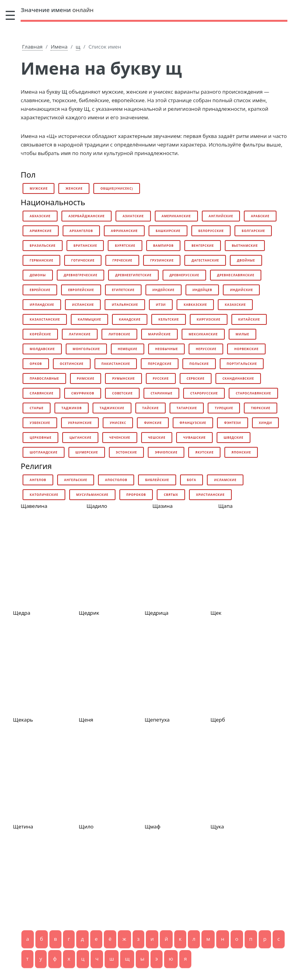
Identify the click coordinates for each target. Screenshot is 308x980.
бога (192, 480)
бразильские (43, 245)
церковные (40, 437)
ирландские (42, 304)
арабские (260, 216)
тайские (150, 408)
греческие (122, 260)
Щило (86, 827)
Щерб (218, 720)
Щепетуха (157, 720)
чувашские (194, 437)
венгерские (203, 245)
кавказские (195, 304)
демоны (38, 275)
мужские (38, 188)
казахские (235, 304)
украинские (80, 423)
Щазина (163, 506)
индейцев (202, 290)
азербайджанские (87, 216)
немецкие (128, 349)
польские (199, 364)
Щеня (86, 720)
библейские (157, 480)
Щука (217, 827)
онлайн (57, 10)
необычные (166, 349)
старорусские (204, 393)
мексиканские (203, 334)
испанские (83, 304)
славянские (41, 393)
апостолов (116, 480)
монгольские (86, 349)
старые (37, 408)
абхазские (40, 216)
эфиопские (166, 452)
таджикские (112, 408)
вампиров (164, 245)
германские (41, 260)
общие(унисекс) (116, 188)
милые (242, 334)
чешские (157, 437)
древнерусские (184, 275)
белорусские (211, 231)
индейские (164, 290)
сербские (196, 378)
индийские (241, 290)
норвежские (246, 349)
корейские (40, 334)
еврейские (40, 290)
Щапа (225, 506)
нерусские (206, 349)
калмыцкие (89, 319)
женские (74, 188)
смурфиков (83, 393)
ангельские (76, 480)
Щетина (23, 827)
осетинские (72, 364)
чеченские (120, 437)
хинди (266, 423)
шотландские (43, 452)
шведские (234, 437)
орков (36, 364)
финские (153, 423)
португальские (242, 364)
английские (221, 216)
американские (176, 216)
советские (122, 393)
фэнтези (232, 423)
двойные (246, 260)
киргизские (209, 319)
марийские (159, 334)
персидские (160, 364)
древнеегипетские (133, 275)
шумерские (87, 452)
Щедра (22, 613)
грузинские (162, 260)
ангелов (38, 480)
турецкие (224, 408)
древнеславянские (236, 275)
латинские (80, 334)
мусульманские (92, 494)
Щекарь (23, 720)
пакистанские (116, 364)
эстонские (126, 452)
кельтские (169, 319)
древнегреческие (80, 275)
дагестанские (205, 260)
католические (44, 494)
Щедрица (157, 613)
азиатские (133, 216)
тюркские (261, 408)
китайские (249, 319)
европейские (81, 290)
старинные (161, 393)
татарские (187, 408)
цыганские (80, 437)
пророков (136, 494)
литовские (119, 334)
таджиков (72, 408)
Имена (59, 47)
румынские (123, 378)
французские (193, 423)
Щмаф (153, 827)
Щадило (97, 506)
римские (86, 378)
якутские (204, 452)
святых (171, 494)
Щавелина (34, 506)
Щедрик (89, 613)
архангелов (81, 231)
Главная (32, 47)
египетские (123, 290)
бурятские (125, 245)
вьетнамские (245, 245)
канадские (130, 319)
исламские (225, 480)
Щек (216, 613)
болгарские (253, 231)
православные (44, 378)
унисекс (118, 423)
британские (85, 245)
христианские (210, 494)
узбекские (40, 423)
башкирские (168, 231)
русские (161, 378)
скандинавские (238, 378)
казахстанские (45, 319)
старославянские (253, 393)
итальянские (125, 304)
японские (241, 452)
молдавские (42, 349)
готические (83, 260)
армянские (40, 231)
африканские (124, 231)
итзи (161, 304)
